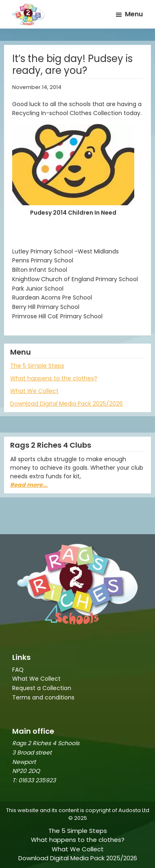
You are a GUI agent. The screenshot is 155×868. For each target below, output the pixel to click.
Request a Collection (42, 688)
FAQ (18, 670)
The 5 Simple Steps (37, 366)
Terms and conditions (43, 697)
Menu (134, 14)
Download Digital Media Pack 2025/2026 (67, 404)
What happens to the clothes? (54, 378)
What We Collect (34, 391)
